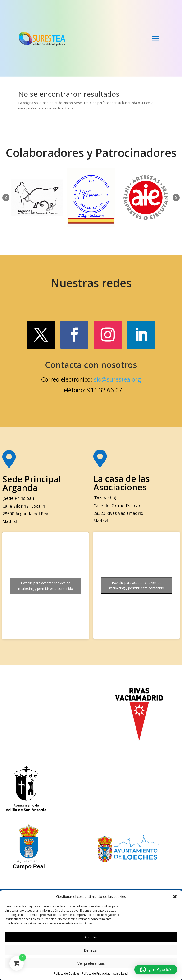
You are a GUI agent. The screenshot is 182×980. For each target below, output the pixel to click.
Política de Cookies (67, 973)
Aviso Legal (121, 973)
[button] (175, 897)
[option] (37, 197)
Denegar (91, 950)
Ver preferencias (91, 963)
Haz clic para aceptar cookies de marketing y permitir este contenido (46, 586)
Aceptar (91, 937)
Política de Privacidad (96, 973)
